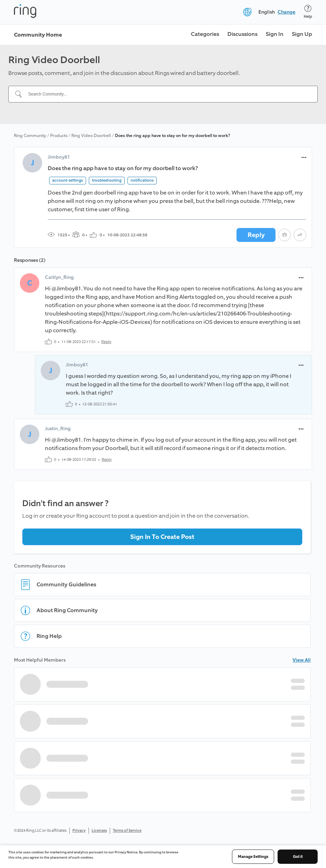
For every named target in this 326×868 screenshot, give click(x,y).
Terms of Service (127, 831)
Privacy (79, 831)
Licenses (99, 831)
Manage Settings (253, 857)
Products (59, 136)
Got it (298, 857)
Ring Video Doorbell (91, 136)
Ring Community (30, 136)
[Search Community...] (167, 94)
